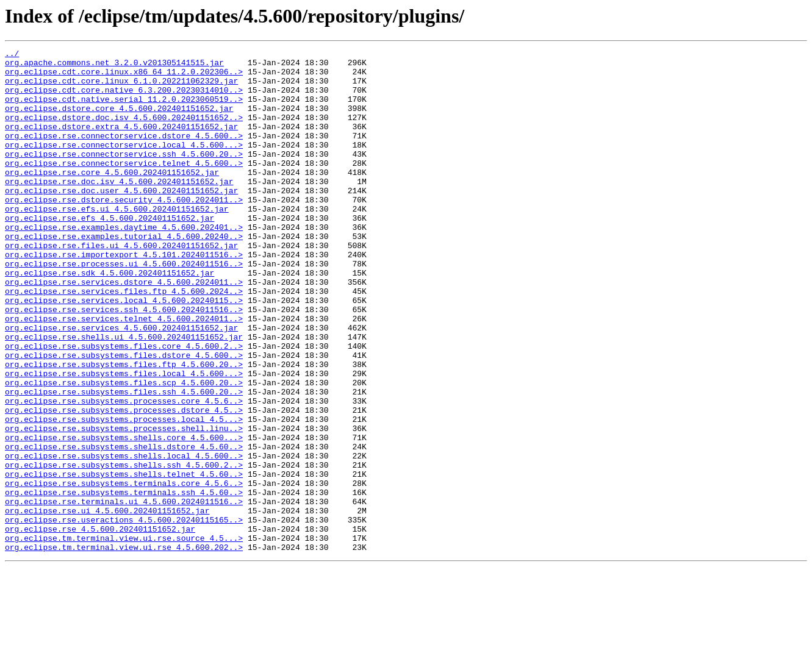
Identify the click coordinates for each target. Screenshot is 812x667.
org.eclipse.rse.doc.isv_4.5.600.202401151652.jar (119, 209)
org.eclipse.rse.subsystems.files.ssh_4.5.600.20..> (124, 461)
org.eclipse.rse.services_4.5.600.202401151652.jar (121, 384)
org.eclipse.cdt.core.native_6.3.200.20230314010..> (124, 99)
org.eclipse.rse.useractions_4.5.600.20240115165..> (124, 615)
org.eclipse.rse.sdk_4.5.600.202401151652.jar (110, 318)
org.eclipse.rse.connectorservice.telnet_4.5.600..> (124, 187)
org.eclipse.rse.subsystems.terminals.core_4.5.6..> (124, 571)
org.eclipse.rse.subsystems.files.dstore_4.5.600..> (124, 417)
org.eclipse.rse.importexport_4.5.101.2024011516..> (124, 296)
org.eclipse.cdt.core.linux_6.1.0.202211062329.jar (121, 88)
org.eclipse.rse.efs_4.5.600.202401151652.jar (110, 252)
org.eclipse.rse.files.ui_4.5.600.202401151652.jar (121, 285)
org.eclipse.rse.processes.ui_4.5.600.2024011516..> (124, 307)
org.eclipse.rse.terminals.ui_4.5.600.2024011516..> (124, 593)
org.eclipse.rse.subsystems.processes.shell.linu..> (124, 505)
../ (12, 55)
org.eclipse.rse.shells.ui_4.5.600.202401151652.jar (124, 395)
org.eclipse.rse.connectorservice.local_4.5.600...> (124, 165)
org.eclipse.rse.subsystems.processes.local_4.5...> (124, 494)
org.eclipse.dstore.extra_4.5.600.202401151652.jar (121, 143)
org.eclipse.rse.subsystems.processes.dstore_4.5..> (124, 483)
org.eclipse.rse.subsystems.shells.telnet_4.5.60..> (124, 560)
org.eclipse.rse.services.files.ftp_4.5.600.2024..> (124, 340)
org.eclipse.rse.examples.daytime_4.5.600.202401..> (124, 263)
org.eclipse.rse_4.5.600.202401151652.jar (100, 626)
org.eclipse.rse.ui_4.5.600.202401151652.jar (107, 604)
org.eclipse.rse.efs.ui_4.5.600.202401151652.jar (117, 241)
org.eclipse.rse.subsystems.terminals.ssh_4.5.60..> (124, 582)
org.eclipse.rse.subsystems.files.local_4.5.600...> (124, 439)
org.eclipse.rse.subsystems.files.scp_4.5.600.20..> (124, 450)
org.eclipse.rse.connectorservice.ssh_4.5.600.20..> (124, 176)
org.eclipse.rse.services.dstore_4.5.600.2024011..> (124, 329)
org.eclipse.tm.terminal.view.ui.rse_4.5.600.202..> (124, 647)
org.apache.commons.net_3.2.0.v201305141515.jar (114, 66)
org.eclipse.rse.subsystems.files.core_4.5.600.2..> (124, 406)
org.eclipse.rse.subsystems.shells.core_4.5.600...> (124, 516)
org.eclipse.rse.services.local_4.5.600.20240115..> (124, 351)
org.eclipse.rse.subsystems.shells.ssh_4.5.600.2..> (124, 549)
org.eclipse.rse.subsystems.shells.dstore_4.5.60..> (124, 527)
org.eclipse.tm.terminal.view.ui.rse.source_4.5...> (124, 637)
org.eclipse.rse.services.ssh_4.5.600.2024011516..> (124, 362)
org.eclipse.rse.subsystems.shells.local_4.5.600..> (124, 538)
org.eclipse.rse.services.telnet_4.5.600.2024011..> (124, 373)
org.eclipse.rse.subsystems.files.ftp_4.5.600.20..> (124, 428)
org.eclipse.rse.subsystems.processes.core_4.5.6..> (124, 472)
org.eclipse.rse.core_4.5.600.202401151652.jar (112, 198)
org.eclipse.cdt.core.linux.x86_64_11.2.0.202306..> (124, 77)
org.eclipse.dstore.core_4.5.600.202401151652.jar (119, 121)
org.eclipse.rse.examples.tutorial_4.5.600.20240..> (124, 274)
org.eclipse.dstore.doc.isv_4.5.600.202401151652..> (124, 132)
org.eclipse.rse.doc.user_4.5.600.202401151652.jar (121, 219)
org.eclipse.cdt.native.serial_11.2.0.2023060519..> (124, 110)
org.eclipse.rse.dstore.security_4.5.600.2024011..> (124, 230)
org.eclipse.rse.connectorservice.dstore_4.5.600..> (124, 154)
